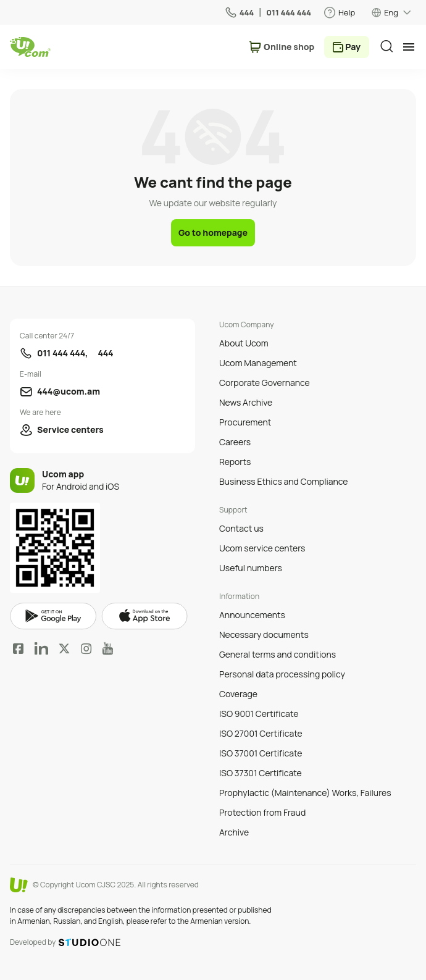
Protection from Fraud (262, 812)
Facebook (19, 648)
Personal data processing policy (282, 674)
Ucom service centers (262, 548)
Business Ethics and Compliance (283, 481)
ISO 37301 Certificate (261, 773)
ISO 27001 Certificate (261, 733)
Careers (235, 442)
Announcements (252, 615)
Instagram (86, 648)
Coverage (238, 694)
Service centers (70, 429)
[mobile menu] (409, 47)
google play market (53, 617)
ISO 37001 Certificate (261, 753)
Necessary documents (264, 634)
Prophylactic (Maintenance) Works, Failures (305, 793)
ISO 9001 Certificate (259, 714)
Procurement (245, 422)
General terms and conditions (278, 654)
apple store (144, 616)
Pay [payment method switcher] (353, 47)
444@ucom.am (69, 391)
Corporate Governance (265, 383)
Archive (234, 832)
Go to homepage (213, 232)
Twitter (64, 648)
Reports (235, 462)
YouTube (108, 648)
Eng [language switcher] (391, 12)
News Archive (246, 402)
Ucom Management (258, 363)
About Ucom (244, 343)
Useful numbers (251, 568)
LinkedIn (41, 648)
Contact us (241, 528)
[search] (386, 46)
